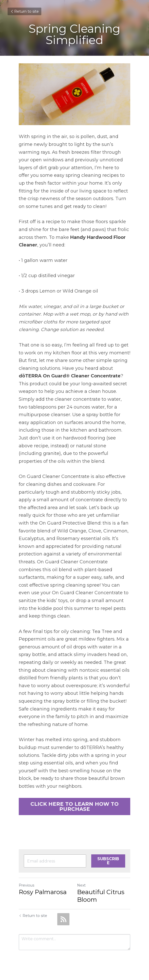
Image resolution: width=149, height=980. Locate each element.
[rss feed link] (63, 919)
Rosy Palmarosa (43, 892)
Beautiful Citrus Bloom (101, 896)
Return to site (24, 11)
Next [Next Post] (81, 885)
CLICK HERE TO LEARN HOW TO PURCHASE (74, 806)
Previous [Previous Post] (26, 885)
